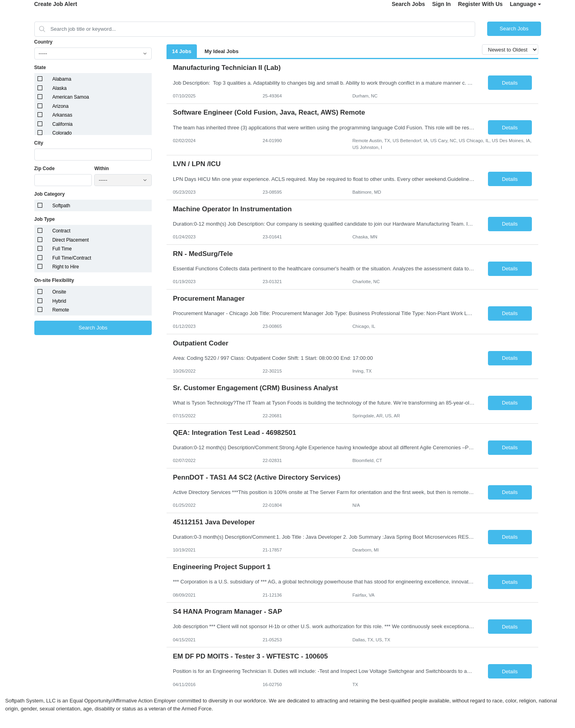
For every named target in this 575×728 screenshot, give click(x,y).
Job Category (50, 194)
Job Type (45, 219)
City (39, 143)
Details (510, 83)
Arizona (60, 106)
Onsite (59, 292)
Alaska (59, 88)
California (62, 124)
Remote (61, 310)
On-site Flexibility (54, 280)
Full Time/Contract (72, 258)
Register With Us (480, 4)
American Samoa (71, 97)
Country (44, 42)
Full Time (62, 249)
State (40, 67)
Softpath (61, 206)
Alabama (62, 79)
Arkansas (62, 115)
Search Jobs (408, 4)
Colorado (62, 133)
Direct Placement (70, 240)
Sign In (441, 4)
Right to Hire (66, 267)
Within (102, 169)
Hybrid (59, 301)
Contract (61, 231)
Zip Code (45, 169)
